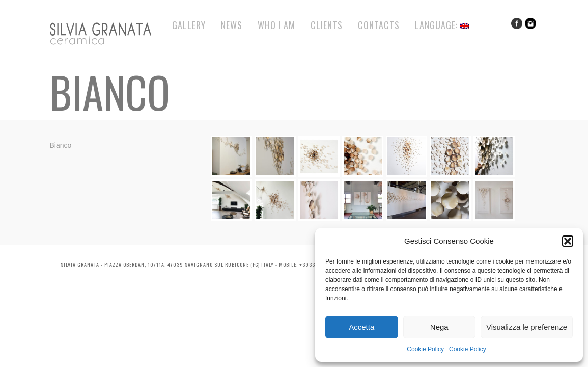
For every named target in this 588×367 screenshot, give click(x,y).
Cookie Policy (425, 349)
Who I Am (276, 25)
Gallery (189, 25)
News (232, 25)
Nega (439, 327)
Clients (327, 25)
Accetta (361, 327)
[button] (568, 241)
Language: (442, 25)
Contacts (379, 25)
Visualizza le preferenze (527, 327)
